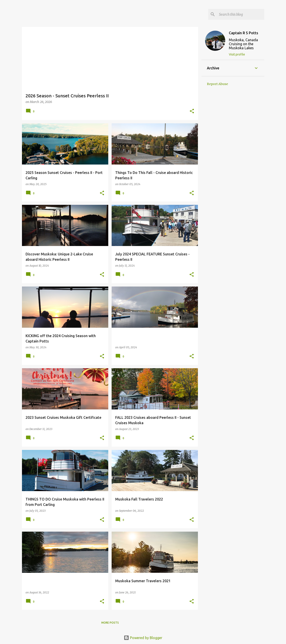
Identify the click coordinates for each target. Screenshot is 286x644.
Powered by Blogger (143, 638)
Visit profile (237, 54)
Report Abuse (217, 84)
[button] (192, 111)
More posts (110, 623)
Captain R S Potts (244, 33)
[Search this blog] (241, 14)
